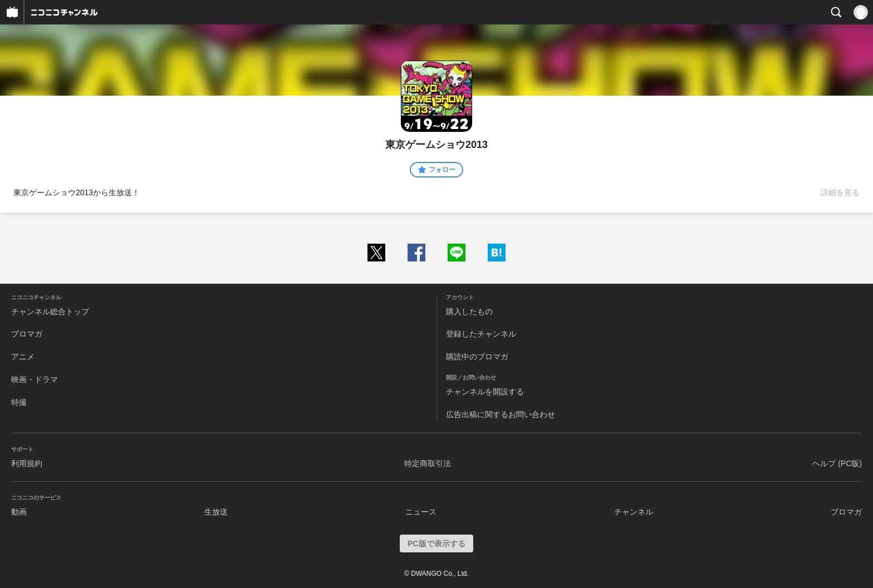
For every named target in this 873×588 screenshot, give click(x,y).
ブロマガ (27, 334)
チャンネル (634, 512)
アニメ (23, 357)
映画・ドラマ (35, 379)
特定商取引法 (428, 463)
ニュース (421, 512)
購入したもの (469, 312)
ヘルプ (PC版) (837, 463)
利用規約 (27, 463)
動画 (19, 512)
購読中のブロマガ (477, 357)
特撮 (19, 402)
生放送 (216, 512)
